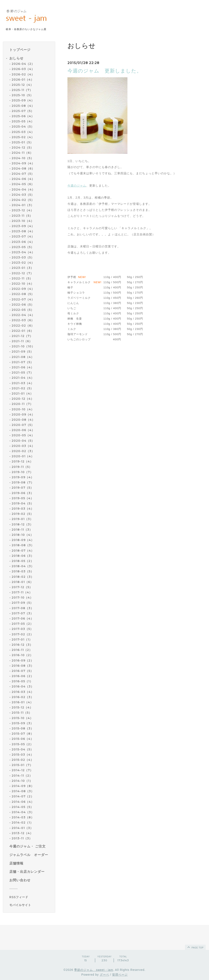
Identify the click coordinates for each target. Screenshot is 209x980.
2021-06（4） (23, 367)
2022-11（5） (22, 278)
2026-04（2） (23, 64)
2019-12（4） (22, 461)
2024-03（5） (23, 195)
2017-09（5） (22, 603)
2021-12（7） (22, 336)
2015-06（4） (23, 739)
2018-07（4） (23, 551)
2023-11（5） (22, 216)
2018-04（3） (23, 566)
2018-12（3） (22, 524)
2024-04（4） (23, 189)
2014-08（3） (23, 791)
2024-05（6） (23, 184)
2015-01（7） (22, 765)
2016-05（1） (22, 681)
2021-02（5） (23, 388)
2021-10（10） (23, 346)
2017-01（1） (22, 639)
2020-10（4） (23, 409)
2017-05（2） (22, 624)
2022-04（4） (23, 315)
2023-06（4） (23, 242)
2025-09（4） (23, 100)
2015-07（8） (23, 734)
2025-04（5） (23, 127)
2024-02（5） (23, 200)
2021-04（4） (23, 378)
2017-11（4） (22, 592)
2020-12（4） (23, 399)
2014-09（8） (23, 786)
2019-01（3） (22, 519)
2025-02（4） (23, 137)
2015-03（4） (23, 755)
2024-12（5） (23, 148)
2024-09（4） (23, 163)
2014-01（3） (22, 828)
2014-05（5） (23, 807)
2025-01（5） (22, 142)
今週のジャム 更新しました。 (105, 71)
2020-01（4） (23, 456)
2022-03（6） (23, 320)
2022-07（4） (23, 299)
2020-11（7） (22, 404)
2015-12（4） (22, 707)
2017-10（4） (22, 598)
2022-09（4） (23, 289)
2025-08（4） (23, 106)
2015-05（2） (22, 744)
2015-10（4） (22, 718)
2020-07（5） (23, 425)
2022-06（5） (23, 305)
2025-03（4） (23, 132)
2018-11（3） (22, 530)
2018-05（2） (23, 561)
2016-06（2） (23, 676)
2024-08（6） (23, 168)
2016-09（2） (23, 660)
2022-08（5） (23, 294)
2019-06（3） (23, 493)
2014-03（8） (23, 817)
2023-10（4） (23, 221)
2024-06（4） (23, 179)
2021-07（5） (23, 362)
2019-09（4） (23, 477)
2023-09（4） (23, 226)
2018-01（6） (22, 582)
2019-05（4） (23, 498)
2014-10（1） (22, 781)
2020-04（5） (23, 441)
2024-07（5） (23, 174)
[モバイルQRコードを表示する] (31, 905)
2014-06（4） (23, 802)
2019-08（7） (23, 482)
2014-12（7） (22, 770)
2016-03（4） (23, 692)
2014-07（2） (23, 796)
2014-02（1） (22, 823)
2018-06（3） (23, 556)
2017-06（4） (23, 618)
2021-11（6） (22, 341)
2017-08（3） (23, 608)
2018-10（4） (23, 535)
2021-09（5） (23, 352)
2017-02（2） (23, 634)
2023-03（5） (23, 257)
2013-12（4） (22, 833)
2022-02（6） (23, 326)
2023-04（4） (23, 252)
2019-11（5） (22, 467)
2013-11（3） (22, 838)
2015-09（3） (23, 723)
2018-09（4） (23, 540)
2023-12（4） (23, 210)
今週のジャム (77, 186)
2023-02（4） (23, 263)
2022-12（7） (23, 273)
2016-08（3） (23, 666)
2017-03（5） (22, 629)
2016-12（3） (22, 645)
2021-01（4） (22, 393)
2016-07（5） (23, 671)
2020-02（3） (23, 451)
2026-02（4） (23, 74)
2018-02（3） (23, 577)
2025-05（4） (23, 121)
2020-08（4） (23, 420)
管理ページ (120, 975)
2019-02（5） (23, 514)
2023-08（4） (23, 231)
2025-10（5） (22, 95)
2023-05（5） (23, 247)
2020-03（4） (23, 446)
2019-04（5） (23, 503)
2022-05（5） (23, 310)
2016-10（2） (22, 655)
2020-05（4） (23, 435)
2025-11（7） (22, 90)
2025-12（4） (23, 85)
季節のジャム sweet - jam (94, 970)
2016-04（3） (23, 686)
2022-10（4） (23, 284)
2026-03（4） (23, 69)
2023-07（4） (23, 236)
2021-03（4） (23, 383)
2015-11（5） (22, 713)
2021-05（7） (23, 373)
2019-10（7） (22, 472)
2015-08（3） (23, 728)
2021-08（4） (23, 357)
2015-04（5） (23, 749)
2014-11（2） (22, 776)
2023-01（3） (23, 268)
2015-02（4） (23, 760)
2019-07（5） (23, 488)
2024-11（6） (22, 153)
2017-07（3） (23, 613)
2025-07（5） (23, 111)
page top (195, 947)
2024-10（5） (23, 158)
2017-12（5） (22, 587)
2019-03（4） (23, 509)
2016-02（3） (23, 697)
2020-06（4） (23, 430)
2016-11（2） (22, 650)
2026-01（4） (23, 80)
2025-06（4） (23, 116)
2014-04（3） (23, 812)
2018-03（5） (23, 571)
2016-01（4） (22, 702)
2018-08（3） (23, 545)
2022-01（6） (23, 331)
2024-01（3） (23, 205)
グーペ (104, 975)
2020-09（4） (23, 414)
